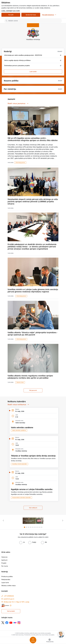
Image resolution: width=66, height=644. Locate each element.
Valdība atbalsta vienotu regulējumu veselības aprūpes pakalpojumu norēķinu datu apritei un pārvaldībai (30, 377)
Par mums (5, 566)
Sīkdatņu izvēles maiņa (9, 586)
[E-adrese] (5, 605)
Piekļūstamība (6, 580)
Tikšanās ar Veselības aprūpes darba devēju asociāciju (33, 456)
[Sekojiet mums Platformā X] (3, 623)
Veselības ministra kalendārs (20, 464)
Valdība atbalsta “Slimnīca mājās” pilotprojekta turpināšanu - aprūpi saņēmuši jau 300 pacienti (33, 334)
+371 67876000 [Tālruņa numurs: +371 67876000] (9, 596)
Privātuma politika (7, 576)
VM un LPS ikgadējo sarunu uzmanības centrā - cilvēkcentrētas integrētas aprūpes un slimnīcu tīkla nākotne (33, 139)
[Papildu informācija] (11, 605)
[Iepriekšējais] (3, 520)
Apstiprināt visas (31, 15)
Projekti (4, 563)
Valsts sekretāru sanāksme (22, 428)
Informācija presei (20, 163)
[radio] (22, 542)
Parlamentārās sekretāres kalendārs (22, 498)
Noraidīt (11, 15)
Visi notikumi (33, 508)
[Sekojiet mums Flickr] (15, 623)
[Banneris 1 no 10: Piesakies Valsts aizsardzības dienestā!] (33, 521)
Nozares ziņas (20, 382)
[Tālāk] (63, 520)
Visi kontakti (11, 611)
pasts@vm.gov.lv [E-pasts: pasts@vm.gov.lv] (9, 599)
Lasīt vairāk (33, 72)
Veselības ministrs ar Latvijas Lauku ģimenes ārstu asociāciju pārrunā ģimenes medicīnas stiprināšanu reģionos (33, 291)
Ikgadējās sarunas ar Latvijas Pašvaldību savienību (32, 489)
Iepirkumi (4, 560)
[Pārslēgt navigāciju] (33, 640)
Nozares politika (11, 81)
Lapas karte (5, 583)
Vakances (4, 557)
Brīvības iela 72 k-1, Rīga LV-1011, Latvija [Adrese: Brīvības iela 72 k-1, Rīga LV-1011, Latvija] (16, 602)
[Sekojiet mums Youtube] (11, 623)
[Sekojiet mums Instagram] (19, 623)
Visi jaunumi (33, 390)
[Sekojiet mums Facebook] (7, 623)
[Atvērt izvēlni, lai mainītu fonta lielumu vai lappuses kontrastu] (50, 641)
